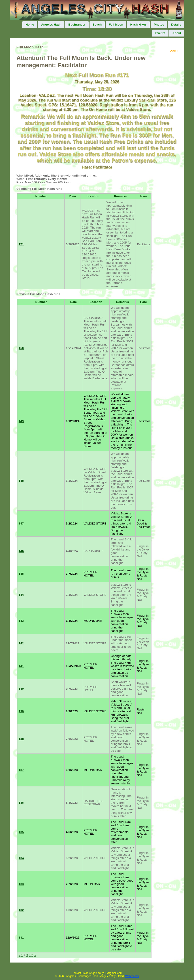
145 (21, 574)
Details (176, 25)
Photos (159, 25)
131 (21, 938)
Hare (144, 196)
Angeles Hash (51, 25)
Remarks (120, 196)
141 (21, 666)
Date (73, 196)
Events (160, 33)
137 (21, 770)
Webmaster (132, 976)
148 (21, 481)
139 (21, 711)
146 (21, 551)
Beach (97, 25)
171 (21, 244)
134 (21, 858)
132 (21, 910)
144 (21, 595)
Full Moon (116, 25)
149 (21, 421)
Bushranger (77, 25)
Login (174, 50)
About (177, 33)
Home (30, 25)
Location (93, 196)
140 (21, 689)
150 (21, 348)
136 (21, 803)
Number (41, 196)
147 (21, 523)
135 (21, 832)
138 (21, 739)
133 (21, 884)
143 (21, 621)
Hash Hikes (138, 25)
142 (21, 643)
